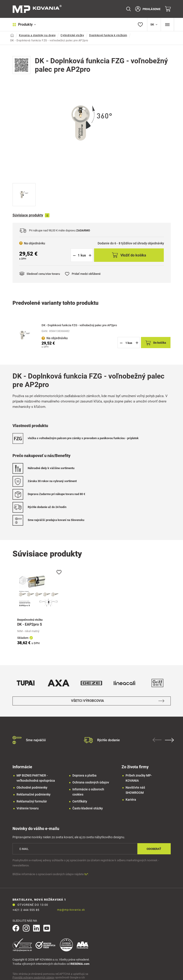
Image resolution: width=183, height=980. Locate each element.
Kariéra (131, 800)
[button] (90, 255)
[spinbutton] (82, 255)
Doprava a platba (84, 775)
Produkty (24, 24)
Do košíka (156, 343)
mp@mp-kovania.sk (71, 910)
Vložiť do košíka (129, 255)
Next (170, 740)
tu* (86, 874)
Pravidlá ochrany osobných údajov (34, 978)
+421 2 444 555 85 (26, 910)
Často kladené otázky (88, 808)
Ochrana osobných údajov (91, 782)
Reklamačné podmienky (34, 794)
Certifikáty (80, 801)
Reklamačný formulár (32, 801)
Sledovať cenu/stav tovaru (40, 274)
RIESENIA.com (80, 964)
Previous (157, 740)
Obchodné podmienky (32, 787)
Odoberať (154, 849)
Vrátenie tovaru (28, 808)
